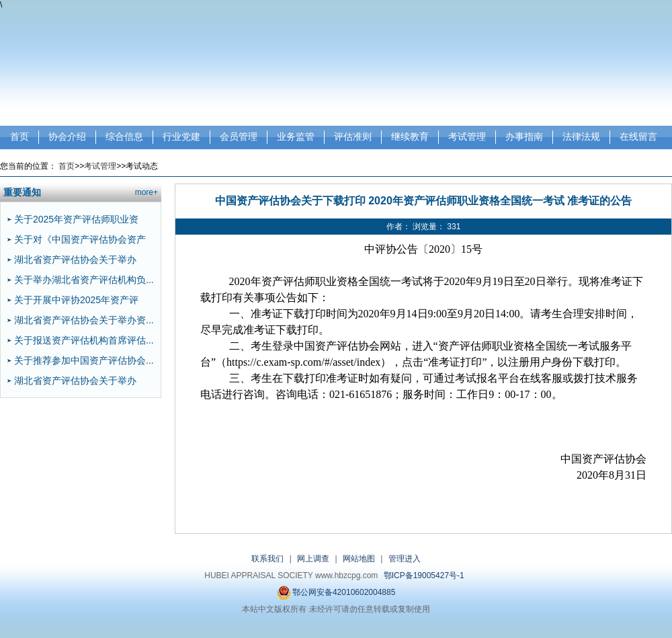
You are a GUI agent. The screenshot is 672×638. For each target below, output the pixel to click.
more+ (146, 192)
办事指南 (524, 136)
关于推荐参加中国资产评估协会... (84, 360)
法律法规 (581, 136)
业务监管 (296, 136)
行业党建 (181, 136)
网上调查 (313, 559)
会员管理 (239, 136)
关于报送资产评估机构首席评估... (84, 340)
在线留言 (638, 136)
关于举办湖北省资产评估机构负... (84, 280)
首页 (19, 136)
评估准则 (353, 136)
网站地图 (359, 559)
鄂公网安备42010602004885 (336, 593)
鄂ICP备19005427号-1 (424, 575)
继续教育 (410, 136)
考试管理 (467, 136)
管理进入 (405, 559)
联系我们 (267, 559)
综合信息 (124, 136)
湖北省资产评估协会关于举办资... (84, 320)
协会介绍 (67, 136)
